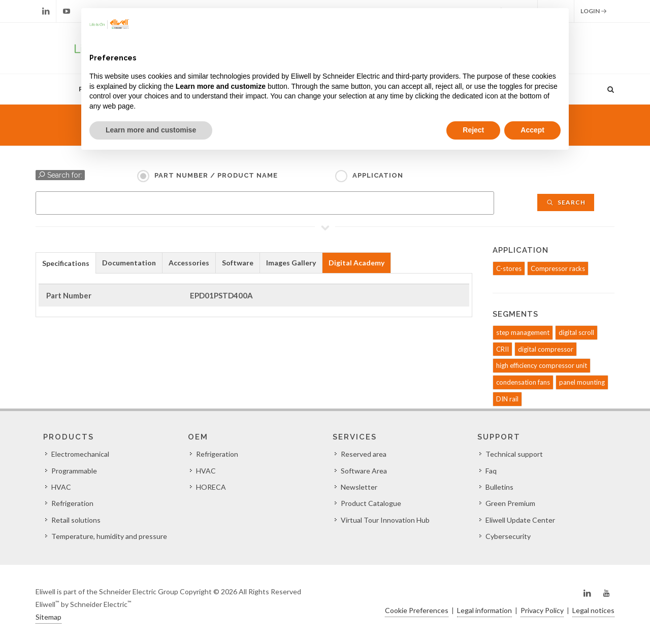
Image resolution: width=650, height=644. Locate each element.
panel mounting (582, 382)
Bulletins (499, 487)
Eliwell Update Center (520, 520)
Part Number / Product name (216, 175)
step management (523, 332)
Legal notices (593, 610)
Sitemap (48, 617)
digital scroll (576, 332)
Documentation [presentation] (129, 263)
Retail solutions (76, 520)
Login (594, 11)
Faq (491, 471)
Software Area (364, 471)
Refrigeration (72, 503)
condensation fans (523, 382)
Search (566, 202)
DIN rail (507, 399)
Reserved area (364, 454)
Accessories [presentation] (189, 263)
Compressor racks (558, 268)
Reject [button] (473, 130)
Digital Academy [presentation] (356, 263)
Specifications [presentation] (66, 263)
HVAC (61, 487)
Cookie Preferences (417, 610)
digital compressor (546, 349)
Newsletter (359, 487)
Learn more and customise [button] (151, 130)
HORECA (211, 487)
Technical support (514, 454)
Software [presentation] (238, 263)
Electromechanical (80, 454)
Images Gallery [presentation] (291, 263)
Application (378, 175)
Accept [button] (532, 130)
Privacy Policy (542, 610)
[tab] (66, 263)
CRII (502, 349)
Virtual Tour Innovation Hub (385, 520)
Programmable (74, 471)
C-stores (509, 268)
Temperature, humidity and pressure (109, 536)
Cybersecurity (508, 536)
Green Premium (510, 503)
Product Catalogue (371, 503)
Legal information (484, 610)
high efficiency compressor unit (542, 365)
